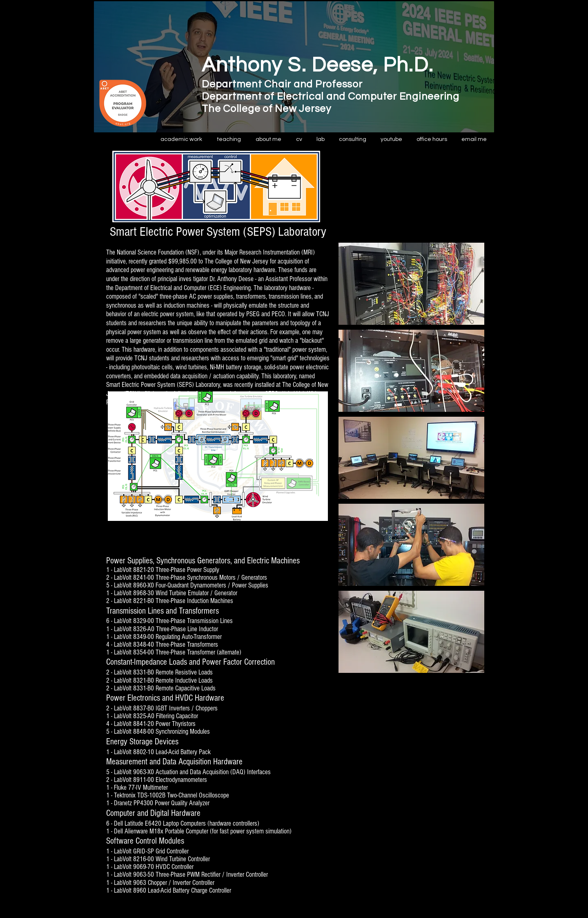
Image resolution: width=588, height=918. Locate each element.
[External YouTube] (411, 197)
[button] (229, 140)
